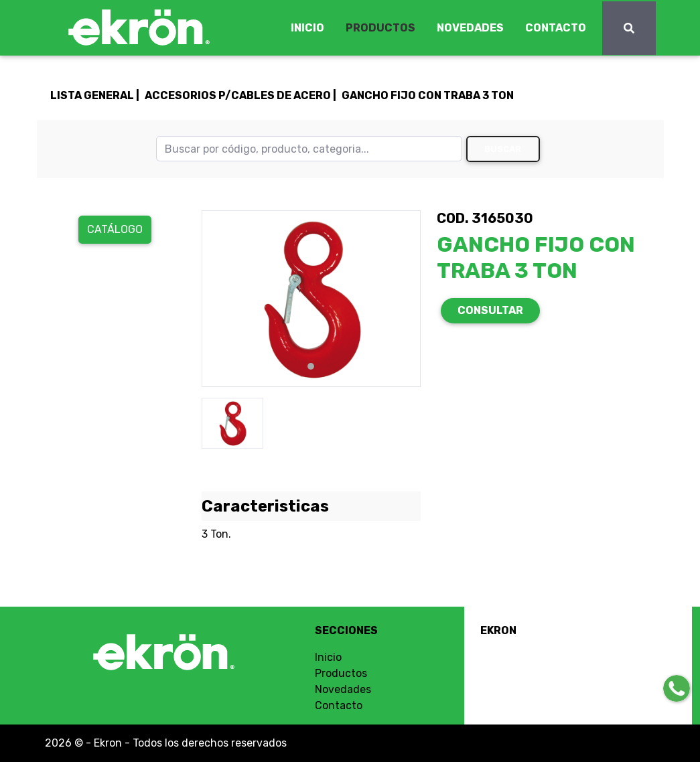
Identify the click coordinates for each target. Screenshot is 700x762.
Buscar (503, 149)
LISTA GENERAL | (95, 95)
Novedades (343, 689)
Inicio (328, 657)
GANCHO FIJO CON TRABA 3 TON (428, 95)
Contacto (339, 705)
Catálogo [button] (115, 229)
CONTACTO (556, 28)
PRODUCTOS (380, 28)
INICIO (307, 28)
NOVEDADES (470, 28)
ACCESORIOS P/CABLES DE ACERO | (240, 95)
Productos (341, 673)
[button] (218, 299)
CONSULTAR (490, 310)
